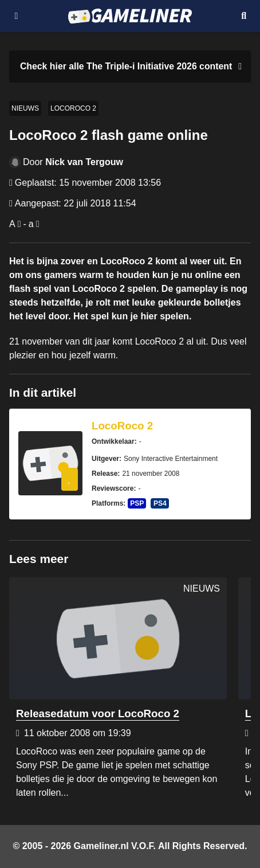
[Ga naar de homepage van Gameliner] (130, 16)
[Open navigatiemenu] (16, 16)
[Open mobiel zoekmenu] (244, 16)
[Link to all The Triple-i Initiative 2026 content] (126, 67)
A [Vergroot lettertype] (12, 224)
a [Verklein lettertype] (31, 224)
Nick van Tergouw (84, 162)
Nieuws (25, 108)
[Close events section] (238, 67)
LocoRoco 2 (73, 108)
